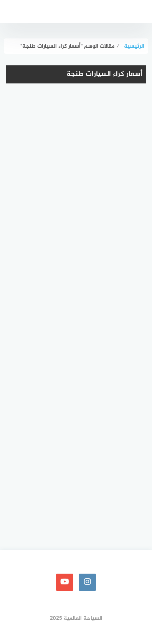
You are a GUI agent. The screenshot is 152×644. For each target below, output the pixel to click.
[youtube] (65, 582)
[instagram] (87, 582)
